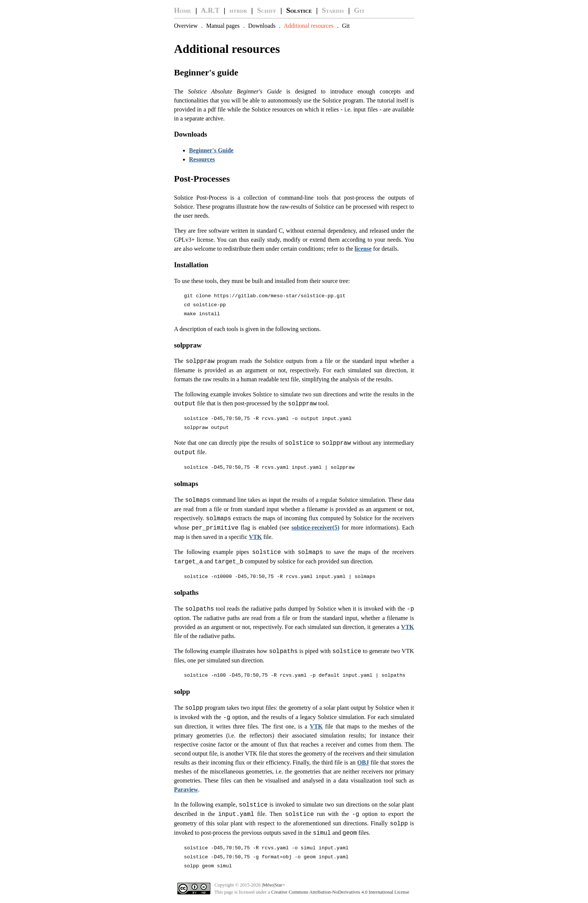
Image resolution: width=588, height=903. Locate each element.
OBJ (363, 762)
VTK (256, 537)
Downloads (262, 26)
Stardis (333, 10)
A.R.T (210, 10)
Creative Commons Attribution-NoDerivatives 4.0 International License (340, 892)
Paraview (186, 789)
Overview (186, 26)
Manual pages (223, 26)
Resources (202, 159)
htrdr (238, 10)
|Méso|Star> (273, 885)
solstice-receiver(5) (315, 528)
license (363, 249)
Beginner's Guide (211, 150)
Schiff (267, 10)
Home (183, 10)
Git (359, 10)
